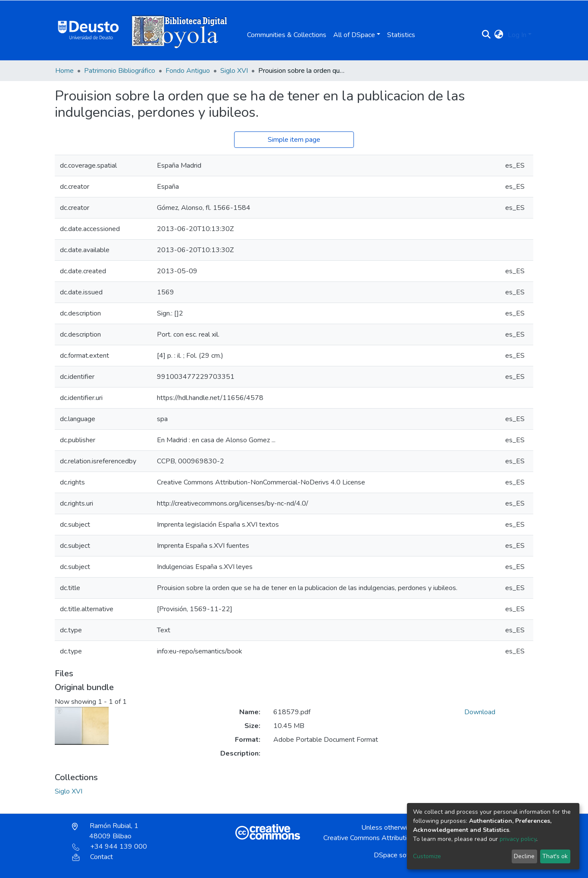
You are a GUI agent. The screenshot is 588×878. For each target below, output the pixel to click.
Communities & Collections (287, 35)
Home (64, 71)
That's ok (555, 856)
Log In (517, 35)
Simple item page (294, 140)
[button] (499, 35)
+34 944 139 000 (109, 847)
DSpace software (400, 855)
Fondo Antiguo (188, 71)
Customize (427, 856)
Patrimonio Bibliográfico (120, 71)
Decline (524, 856)
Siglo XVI (234, 71)
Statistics (401, 35)
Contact (92, 857)
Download (480, 712)
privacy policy (518, 839)
